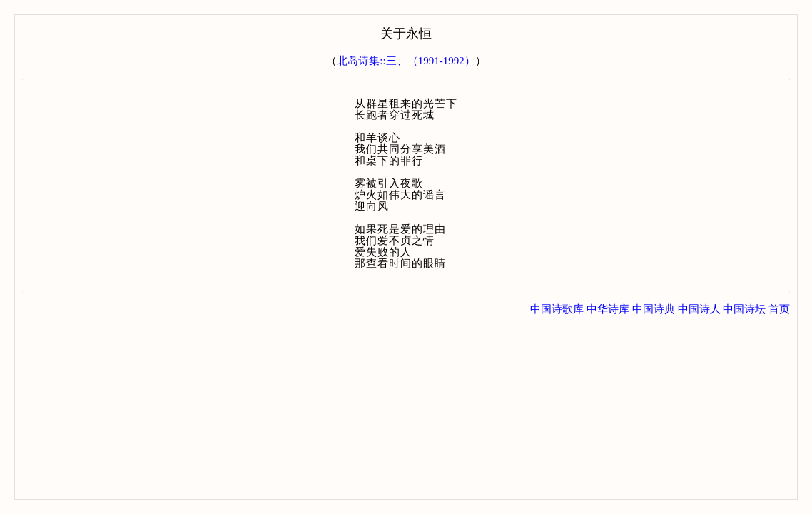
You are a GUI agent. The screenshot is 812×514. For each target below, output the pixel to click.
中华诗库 (608, 309)
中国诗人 (699, 309)
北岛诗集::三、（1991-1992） (406, 61)
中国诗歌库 (557, 309)
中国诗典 (654, 309)
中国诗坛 (744, 309)
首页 (779, 309)
